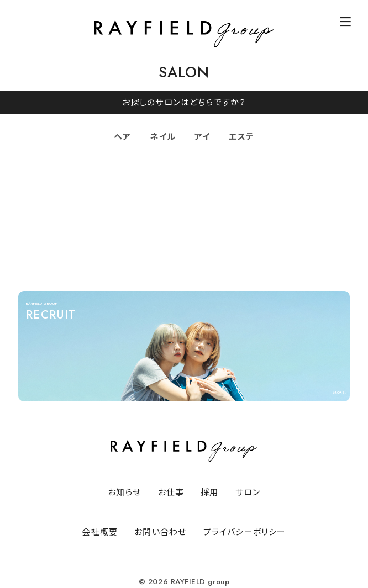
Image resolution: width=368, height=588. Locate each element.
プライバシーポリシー (245, 531)
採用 (209, 492)
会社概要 (100, 531)
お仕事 (171, 492)
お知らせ (125, 492)
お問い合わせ (160, 531)
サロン (248, 492)
